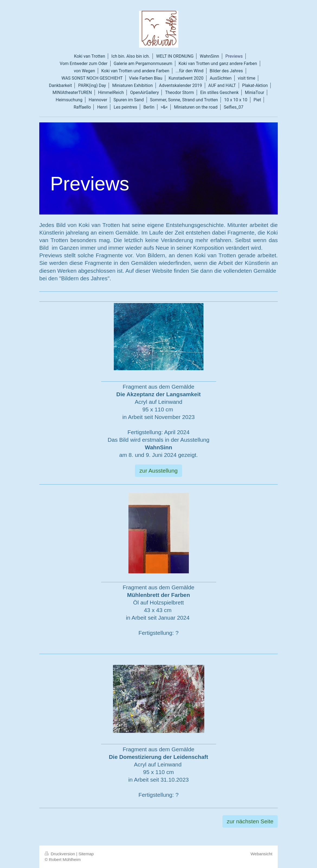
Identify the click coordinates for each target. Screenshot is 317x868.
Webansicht (261, 854)
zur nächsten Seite (250, 821)
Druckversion (60, 854)
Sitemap (86, 854)
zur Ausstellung (158, 471)
